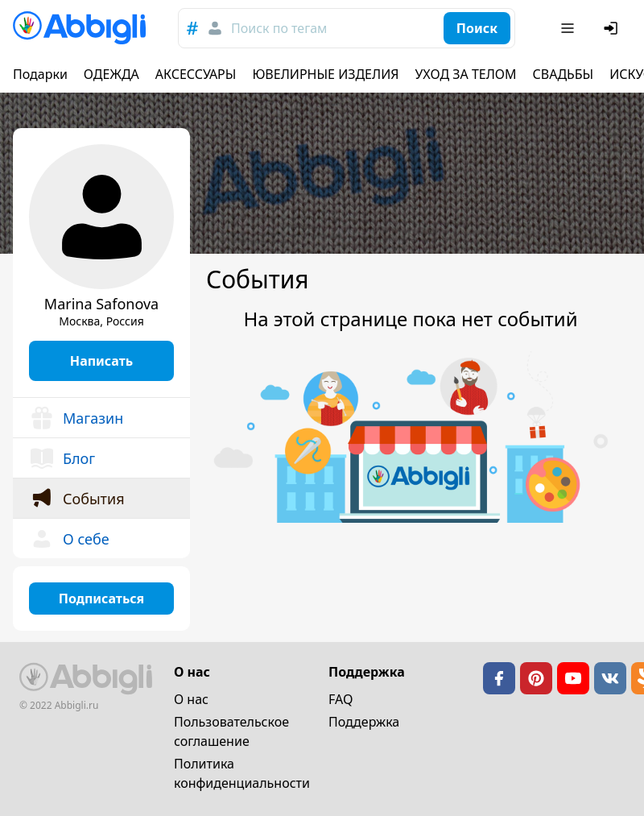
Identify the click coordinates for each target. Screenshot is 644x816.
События (77, 499)
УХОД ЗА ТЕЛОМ (466, 74)
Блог (62, 458)
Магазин (76, 418)
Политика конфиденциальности (242, 773)
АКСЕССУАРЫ (196, 74)
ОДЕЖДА (111, 74)
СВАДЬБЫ (563, 74)
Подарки (40, 74)
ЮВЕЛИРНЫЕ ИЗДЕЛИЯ (325, 74)
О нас (191, 699)
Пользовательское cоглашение (231, 731)
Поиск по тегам (279, 28)
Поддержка (364, 722)
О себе (69, 539)
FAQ (341, 699)
